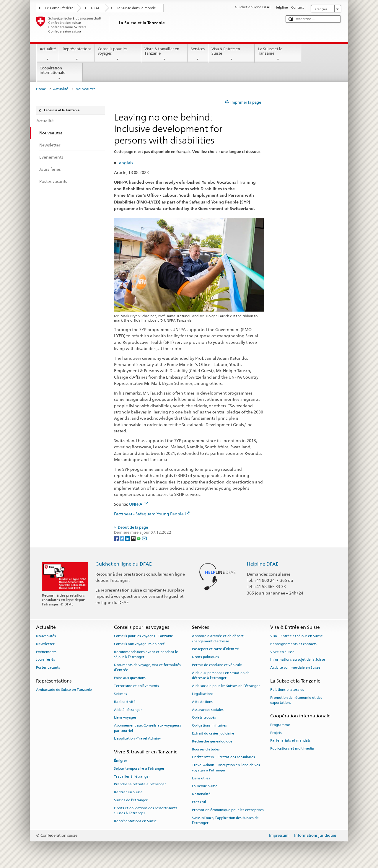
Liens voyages (125, 717)
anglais (126, 163)
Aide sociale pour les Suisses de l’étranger (226, 686)
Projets (276, 732)
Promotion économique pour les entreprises (228, 810)
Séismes (120, 694)
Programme (280, 725)
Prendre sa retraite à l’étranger (140, 784)
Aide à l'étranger (128, 709)
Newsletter (45, 644)
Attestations (202, 702)
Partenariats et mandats (290, 740)
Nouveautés (46, 636)
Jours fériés (45, 659)
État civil (199, 802)
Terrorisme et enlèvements (136, 686)
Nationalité (201, 794)
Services (198, 54)
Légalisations (203, 694)
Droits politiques (205, 657)
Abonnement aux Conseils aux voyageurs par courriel (148, 728)
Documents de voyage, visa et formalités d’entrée (147, 667)
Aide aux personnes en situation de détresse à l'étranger (221, 675)
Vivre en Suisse (282, 652)
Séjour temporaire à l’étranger (139, 768)
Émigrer (121, 760)
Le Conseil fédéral (60, 8)
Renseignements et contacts (293, 644)
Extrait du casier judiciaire (213, 733)
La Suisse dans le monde (136, 8)
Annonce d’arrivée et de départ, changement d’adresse (218, 638)
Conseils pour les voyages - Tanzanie (144, 636)
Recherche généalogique (212, 741)
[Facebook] (117, 538)
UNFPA (139, 504)
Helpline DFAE (263, 564)
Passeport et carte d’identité (215, 649)
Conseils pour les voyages (118, 54)
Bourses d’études (206, 749)
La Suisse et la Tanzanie (278, 54)
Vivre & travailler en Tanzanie (164, 54)
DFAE (96, 8)
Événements (46, 652)
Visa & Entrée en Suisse (232, 54)
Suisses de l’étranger (131, 800)
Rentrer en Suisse (128, 792)
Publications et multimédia (292, 748)
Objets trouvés (204, 717)
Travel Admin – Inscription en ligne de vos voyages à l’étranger (226, 767)
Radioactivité (125, 702)
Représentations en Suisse (135, 821)
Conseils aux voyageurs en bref (139, 644)
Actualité (48, 54)
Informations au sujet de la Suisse (298, 659)
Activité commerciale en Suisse (295, 667)
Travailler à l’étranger (132, 776)
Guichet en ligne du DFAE (124, 564)
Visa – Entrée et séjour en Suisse (296, 636)
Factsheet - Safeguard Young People (152, 514)
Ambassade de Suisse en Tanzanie (64, 690)
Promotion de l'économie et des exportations (296, 700)
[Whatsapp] (139, 538)
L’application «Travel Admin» (137, 738)
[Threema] (134, 538)
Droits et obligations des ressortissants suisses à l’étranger (146, 811)
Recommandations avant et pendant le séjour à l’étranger (146, 654)
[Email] (144, 538)
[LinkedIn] (128, 538)
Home (41, 89)
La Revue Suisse (205, 786)
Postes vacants (48, 667)
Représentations (77, 54)
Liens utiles (201, 778)
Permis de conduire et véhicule (217, 665)
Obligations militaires (209, 725)
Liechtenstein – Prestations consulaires (223, 757)
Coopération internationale (60, 73)
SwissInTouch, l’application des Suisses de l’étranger (225, 820)
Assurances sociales (208, 709)
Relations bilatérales (287, 690)
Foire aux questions (130, 678)
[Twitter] (122, 538)
